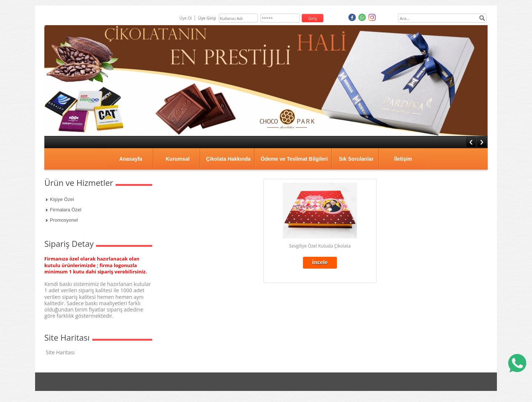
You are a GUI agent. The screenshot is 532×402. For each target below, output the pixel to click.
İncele (320, 262)
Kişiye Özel (62, 199)
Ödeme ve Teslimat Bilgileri (294, 159)
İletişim (403, 159)
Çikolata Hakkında (229, 159)
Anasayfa (131, 159)
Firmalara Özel (66, 210)
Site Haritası (60, 352)
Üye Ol (185, 18)
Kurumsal (178, 159)
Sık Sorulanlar (356, 159)
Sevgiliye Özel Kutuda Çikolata (320, 246)
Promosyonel (64, 220)
